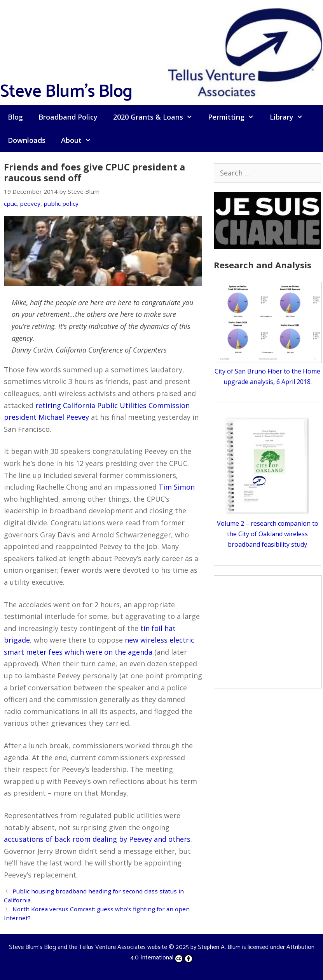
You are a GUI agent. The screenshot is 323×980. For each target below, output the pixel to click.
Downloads (27, 140)
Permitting (235, 117)
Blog (15, 117)
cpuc (10, 203)
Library (290, 117)
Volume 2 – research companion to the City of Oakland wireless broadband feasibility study (268, 534)
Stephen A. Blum (219, 947)
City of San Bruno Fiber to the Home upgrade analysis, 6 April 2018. (268, 371)
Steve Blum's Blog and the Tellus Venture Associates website (88, 947)
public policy (61, 203)
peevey (30, 203)
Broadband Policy (68, 117)
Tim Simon (177, 487)
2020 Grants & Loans (157, 117)
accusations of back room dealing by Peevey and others (97, 839)
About (80, 140)
